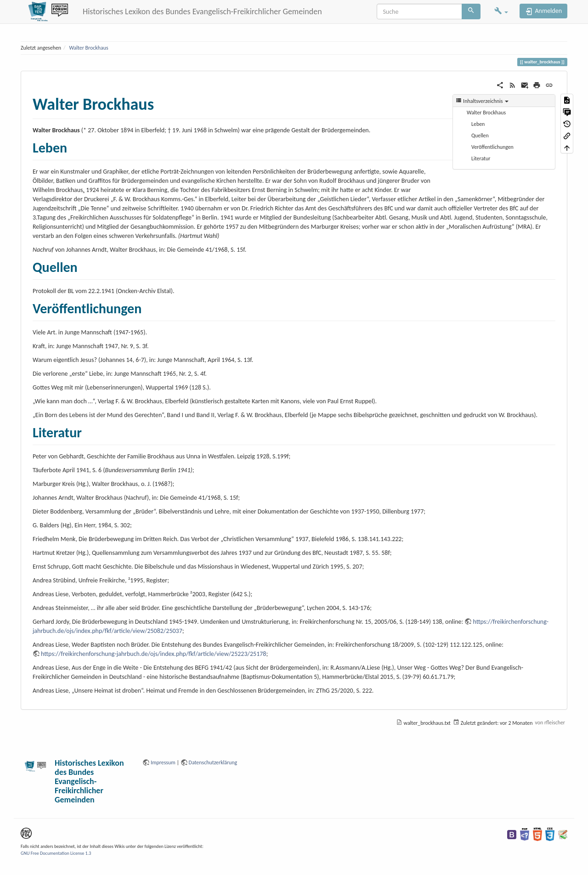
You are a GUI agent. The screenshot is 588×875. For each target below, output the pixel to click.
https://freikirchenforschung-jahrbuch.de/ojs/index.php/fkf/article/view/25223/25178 (153, 654)
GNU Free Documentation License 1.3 (56, 853)
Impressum (163, 762)
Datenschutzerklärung (213, 762)
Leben (478, 124)
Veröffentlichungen (492, 147)
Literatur (481, 158)
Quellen (480, 135)
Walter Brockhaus (88, 48)
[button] (501, 12)
